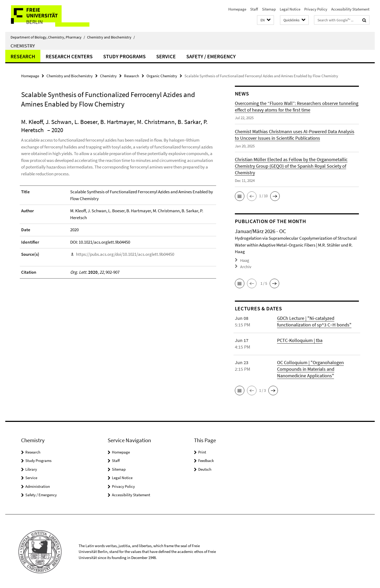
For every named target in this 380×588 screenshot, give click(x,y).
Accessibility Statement (350, 9)
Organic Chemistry (162, 76)
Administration (38, 485)
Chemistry (23, 46)
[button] (265, 20)
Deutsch (205, 468)
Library (31, 468)
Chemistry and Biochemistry (111, 37)
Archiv (245, 266)
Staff (254, 9)
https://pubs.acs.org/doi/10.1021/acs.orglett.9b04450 (125, 254)
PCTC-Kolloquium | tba (300, 339)
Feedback (206, 459)
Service (166, 56)
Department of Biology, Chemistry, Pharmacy (48, 37)
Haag (245, 260)
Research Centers (69, 56)
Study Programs (124, 56)
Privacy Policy (316, 9)
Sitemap (269, 9)
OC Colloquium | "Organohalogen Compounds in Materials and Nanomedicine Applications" (310, 368)
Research (23, 56)
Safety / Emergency (211, 56)
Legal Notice (290, 9)
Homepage (237, 9)
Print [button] (202, 451)
